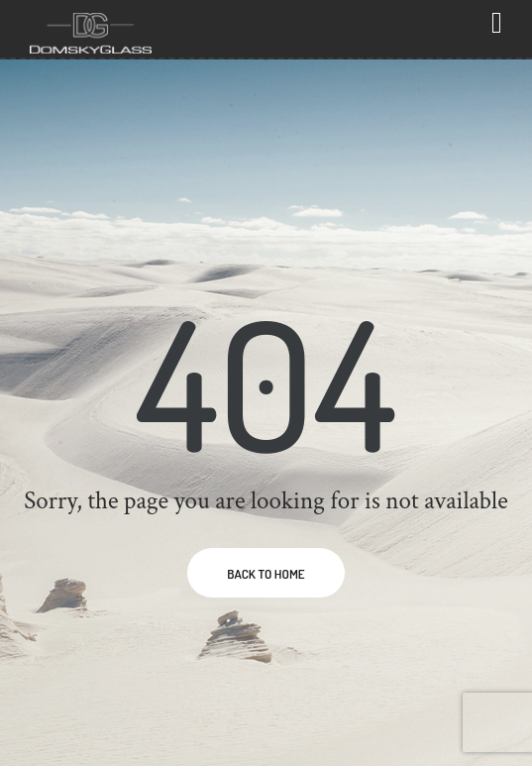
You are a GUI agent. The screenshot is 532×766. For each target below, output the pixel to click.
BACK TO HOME (266, 574)
